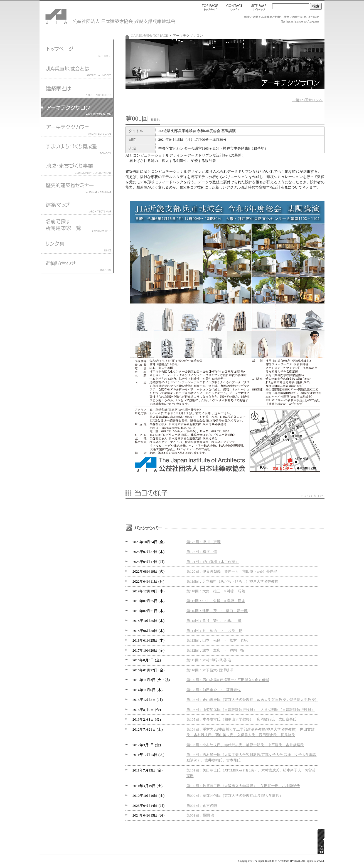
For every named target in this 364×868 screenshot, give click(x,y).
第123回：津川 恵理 (204, 542)
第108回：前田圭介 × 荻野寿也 (214, 690)
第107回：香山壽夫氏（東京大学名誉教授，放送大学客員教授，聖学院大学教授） (252, 700)
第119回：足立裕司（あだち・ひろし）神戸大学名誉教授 (233, 582)
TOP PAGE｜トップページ (211, 7)
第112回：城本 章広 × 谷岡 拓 (215, 651)
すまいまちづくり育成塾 (77, 146)
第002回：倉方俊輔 (202, 806)
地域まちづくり (77, 166)
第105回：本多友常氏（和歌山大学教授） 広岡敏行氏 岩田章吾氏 (242, 719)
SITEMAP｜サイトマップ (258, 7)
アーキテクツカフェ (77, 127)
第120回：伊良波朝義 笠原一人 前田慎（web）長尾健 (232, 572)
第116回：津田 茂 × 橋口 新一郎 (217, 611)
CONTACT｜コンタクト (235, 7)
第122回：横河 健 (202, 552)
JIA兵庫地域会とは (77, 68)
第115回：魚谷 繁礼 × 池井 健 (214, 621)
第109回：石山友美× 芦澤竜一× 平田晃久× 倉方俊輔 (228, 680)
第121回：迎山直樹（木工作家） (213, 562)
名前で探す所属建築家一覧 (77, 224)
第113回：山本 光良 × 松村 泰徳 (217, 641)
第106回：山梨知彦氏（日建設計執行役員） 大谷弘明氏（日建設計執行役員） (251, 710)
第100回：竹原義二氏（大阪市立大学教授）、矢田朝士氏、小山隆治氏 (243, 786)
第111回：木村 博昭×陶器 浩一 (211, 660)
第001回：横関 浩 (200, 815)
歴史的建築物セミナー (77, 185)
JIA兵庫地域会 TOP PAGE (150, 36)
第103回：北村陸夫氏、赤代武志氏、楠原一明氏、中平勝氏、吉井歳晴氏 (245, 745)
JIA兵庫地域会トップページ (77, 49)
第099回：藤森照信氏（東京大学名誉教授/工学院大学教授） (235, 796)
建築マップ (77, 205)
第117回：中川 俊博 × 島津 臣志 (216, 601)
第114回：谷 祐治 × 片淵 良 (214, 631)
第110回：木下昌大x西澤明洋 (210, 670)
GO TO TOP (321, 842)
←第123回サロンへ (308, 100)
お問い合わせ (77, 264)
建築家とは (77, 88)
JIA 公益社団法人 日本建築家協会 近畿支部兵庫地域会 (73, 14)
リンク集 (77, 244)
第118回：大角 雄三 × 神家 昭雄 (216, 591)
